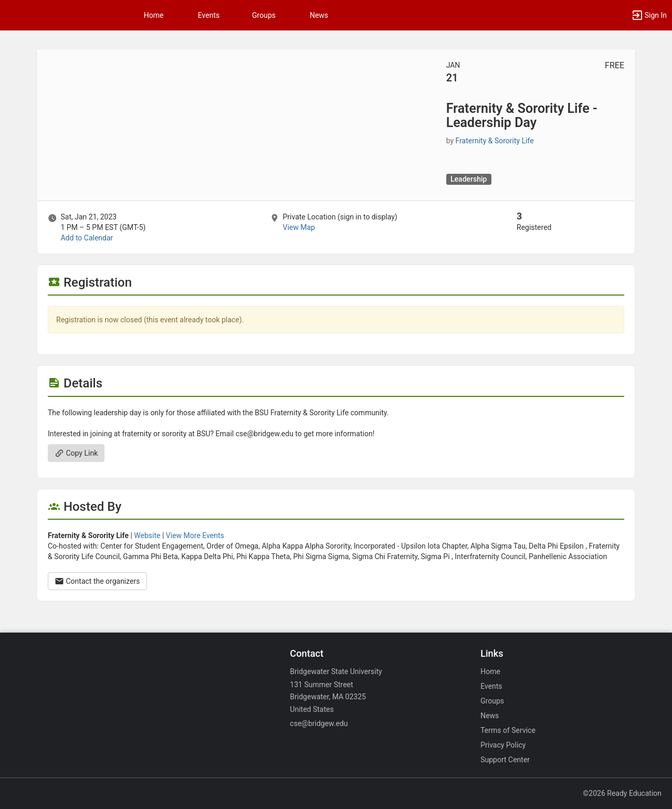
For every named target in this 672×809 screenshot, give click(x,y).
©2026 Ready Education (622, 793)
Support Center (505, 760)
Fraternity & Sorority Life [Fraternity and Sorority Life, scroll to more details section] (495, 141)
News (319, 15)
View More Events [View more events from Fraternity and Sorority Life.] (195, 535)
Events (209, 15)
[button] (649, 15)
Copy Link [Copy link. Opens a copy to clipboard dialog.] (76, 453)
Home (490, 671)
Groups (264, 15)
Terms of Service (508, 730)
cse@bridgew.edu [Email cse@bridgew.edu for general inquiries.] (319, 723)
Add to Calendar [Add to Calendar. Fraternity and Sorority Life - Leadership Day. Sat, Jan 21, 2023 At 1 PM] (87, 238)
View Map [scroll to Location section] (298, 227)
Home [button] (154, 15)
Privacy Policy (503, 745)
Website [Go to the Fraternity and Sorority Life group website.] (147, 535)
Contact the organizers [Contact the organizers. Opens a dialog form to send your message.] (97, 581)
